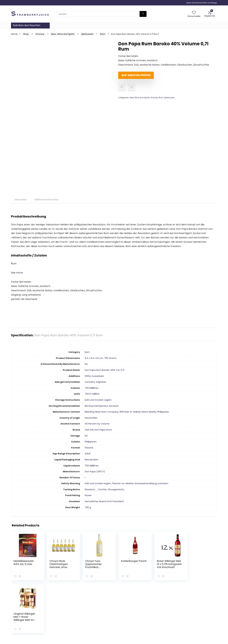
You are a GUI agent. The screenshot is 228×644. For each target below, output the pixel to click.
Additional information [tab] (47, 200)
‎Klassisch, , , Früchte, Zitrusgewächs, (105, 489)
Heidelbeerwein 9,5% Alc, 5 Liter (24, 562)
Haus (155, 607)
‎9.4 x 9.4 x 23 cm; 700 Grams (101, 358)
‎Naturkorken (91, 460)
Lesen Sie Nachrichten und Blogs (202, 3)
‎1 (85, 478)
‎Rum (87, 352)
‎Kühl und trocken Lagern (98, 400)
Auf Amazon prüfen (136, 75)
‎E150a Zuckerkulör (94, 376)
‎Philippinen (91, 442)
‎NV (86, 436)
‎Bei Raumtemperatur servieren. (102, 406)
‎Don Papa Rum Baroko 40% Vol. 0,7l (104, 370)
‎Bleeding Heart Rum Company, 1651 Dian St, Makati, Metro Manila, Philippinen (127, 412)
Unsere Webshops (162, 620)
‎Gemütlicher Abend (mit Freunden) (104, 501)
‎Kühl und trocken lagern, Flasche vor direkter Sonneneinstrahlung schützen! (126, 483)
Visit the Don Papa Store (98, 430)
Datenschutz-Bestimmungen (194, 609)
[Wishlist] (194, 13)
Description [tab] (21, 200)
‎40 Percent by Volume (97, 424)
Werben (157, 625)
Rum (103, 34)
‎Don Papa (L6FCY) (95, 472)
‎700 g (88, 507)
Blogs (155, 616)
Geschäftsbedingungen (199, 615)
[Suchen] (143, 14)
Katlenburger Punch (126, 562)
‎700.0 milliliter (92, 394)
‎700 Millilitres (92, 388)
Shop (26, 34)
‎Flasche (89, 448)
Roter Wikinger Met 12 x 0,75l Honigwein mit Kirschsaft (165, 564)
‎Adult (88, 454)
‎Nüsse (88, 495)
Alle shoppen (159, 612)
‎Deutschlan (91, 418)
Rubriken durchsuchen (27, 25)
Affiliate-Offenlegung (198, 619)
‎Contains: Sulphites (95, 382)
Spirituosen (87, 34)
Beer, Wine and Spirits (63, 34)
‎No (86, 364)
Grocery (40, 34)
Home (14, 34)
